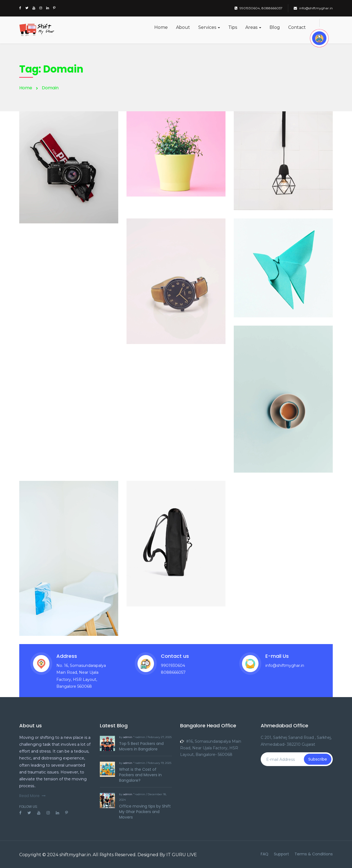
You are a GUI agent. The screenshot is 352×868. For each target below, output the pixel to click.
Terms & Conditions (314, 854)
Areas (253, 27)
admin (128, 737)
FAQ (265, 854)
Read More (32, 796)
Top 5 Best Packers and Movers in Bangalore (141, 746)
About (183, 27)
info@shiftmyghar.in (313, 8)
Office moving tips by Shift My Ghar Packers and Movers (145, 812)
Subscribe (318, 759)
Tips (233, 27)
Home (161, 27)
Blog (275, 27)
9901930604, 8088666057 (258, 8)
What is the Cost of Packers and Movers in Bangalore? (140, 775)
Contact (297, 27)
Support (281, 854)
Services (209, 27)
